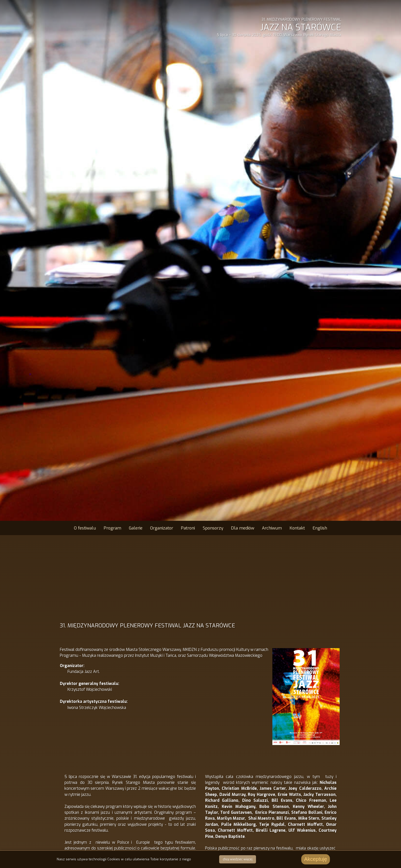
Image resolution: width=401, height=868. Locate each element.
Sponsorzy (213, 528)
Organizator (162, 528)
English (320, 528)
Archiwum (272, 528)
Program (112, 528)
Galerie (136, 528)
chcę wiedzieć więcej (238, 859)
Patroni (188, 528)
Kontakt (297, 528)
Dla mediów (243, 528)
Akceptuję (316, 859)
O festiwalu (85, 528)
